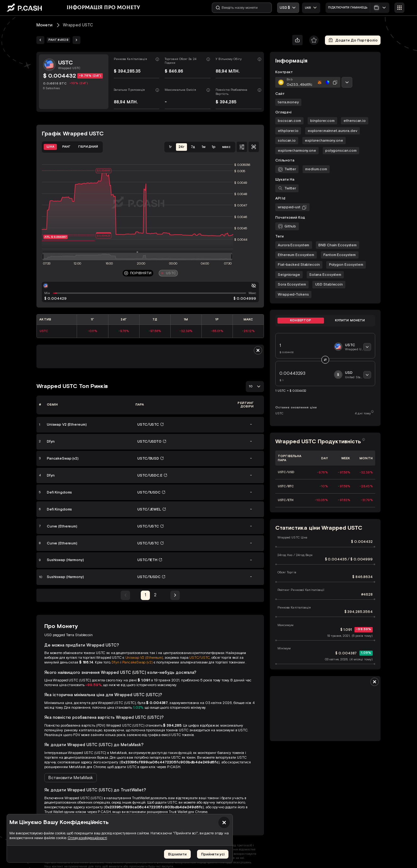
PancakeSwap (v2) (137, 662)
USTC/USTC (200, 658)
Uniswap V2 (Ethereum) (144, 658)
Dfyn (115, 662)
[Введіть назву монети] (242, 8)
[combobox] (311, 8)
